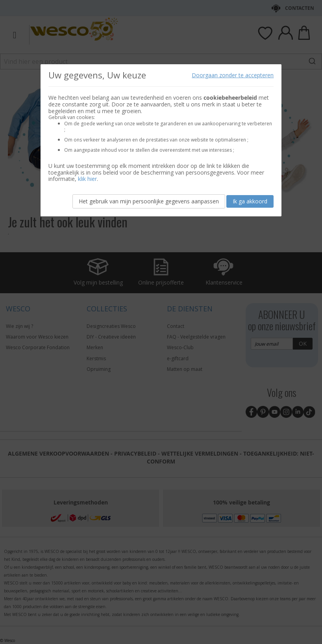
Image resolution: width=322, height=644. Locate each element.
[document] (161, 140)
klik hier (87, 179)
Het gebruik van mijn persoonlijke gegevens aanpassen (149, 201)
